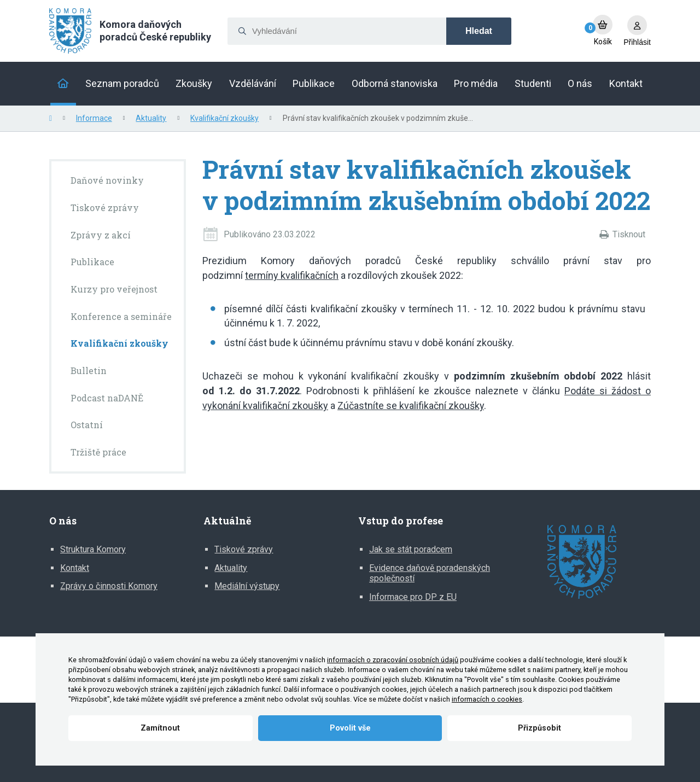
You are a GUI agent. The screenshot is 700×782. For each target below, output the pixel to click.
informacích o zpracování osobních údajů (393, 660)
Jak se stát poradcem (411, 549)
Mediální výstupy (247, 586)
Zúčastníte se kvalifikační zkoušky (411, 405)
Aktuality (151, 118)
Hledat (479, 31)
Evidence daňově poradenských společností (430, 573)
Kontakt (75, 568)
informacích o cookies (487, 699)
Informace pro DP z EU (413, 597)
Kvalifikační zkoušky (224, 118)
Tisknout (629, 234)
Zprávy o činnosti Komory (109, 586)
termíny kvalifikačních (292, 275)
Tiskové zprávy (244, 549)
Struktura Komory (93, 549)
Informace (94, 118)
